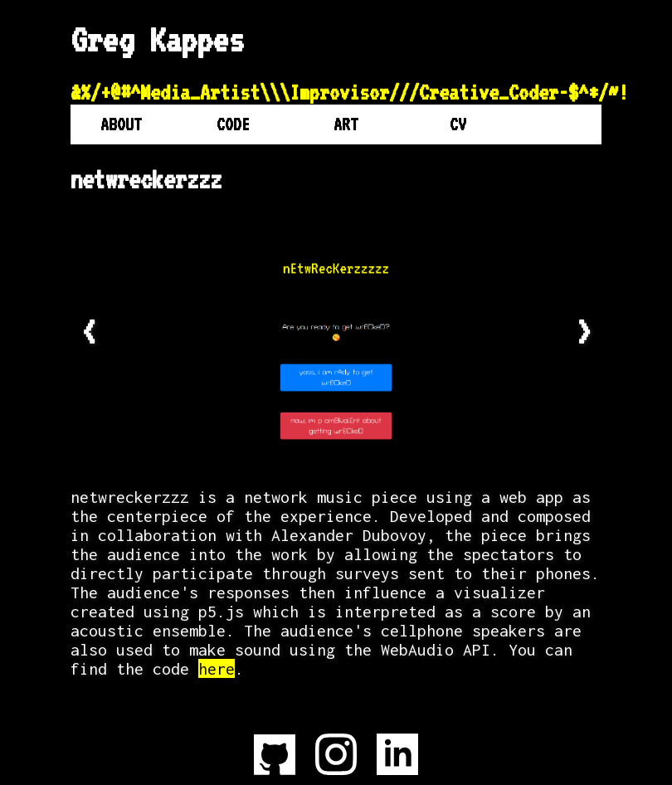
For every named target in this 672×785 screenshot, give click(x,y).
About (121, 124)
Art (346, 124)
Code (233, 124)
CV (458, 124)
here (217, 668)
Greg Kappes (157, 40)
